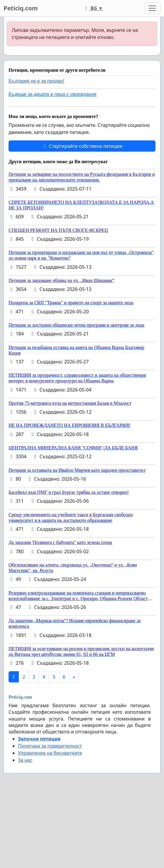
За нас (25, 760)
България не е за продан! (36, 81)
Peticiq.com (21, 8)
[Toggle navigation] (152, 8)
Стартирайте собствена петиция (82, 146)
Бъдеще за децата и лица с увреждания (52, 94)
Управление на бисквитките (50, 753)
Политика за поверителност (50, 746)
